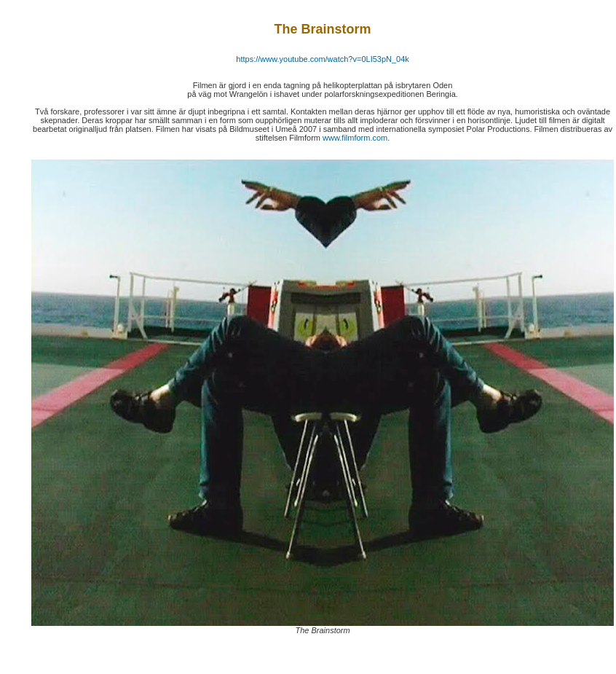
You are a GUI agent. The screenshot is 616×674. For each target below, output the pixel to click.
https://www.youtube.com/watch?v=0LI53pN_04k (323, 59)
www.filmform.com (355, 138)
